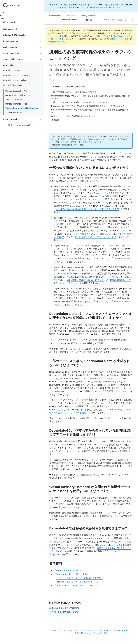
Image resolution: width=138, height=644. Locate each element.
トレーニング (90, 633)
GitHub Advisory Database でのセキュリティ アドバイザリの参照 (87, 209)
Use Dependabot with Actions (18, 95)
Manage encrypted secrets (16, 104)
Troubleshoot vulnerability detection (22, 108)
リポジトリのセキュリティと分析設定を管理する (79, 578)
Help (106, 631)
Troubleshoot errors (14, 112)
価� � (125, 631)
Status (100, 631)
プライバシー (79, 631)
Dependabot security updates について (85, 280)
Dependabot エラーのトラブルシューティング (78, 585)
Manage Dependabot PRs (16, 91)
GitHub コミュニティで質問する (64, 608)
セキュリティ (91, 631)
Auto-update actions (14, 100)
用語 (70, 631)
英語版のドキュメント (99, 7)
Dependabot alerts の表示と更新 (71, 574)
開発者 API (79, 633)
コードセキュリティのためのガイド (18, 125)
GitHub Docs (15, 6)
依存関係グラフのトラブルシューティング (96, 237)
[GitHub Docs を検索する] (115, 20)
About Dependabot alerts (68, 570)
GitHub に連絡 (115, 631)
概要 (105, 633)
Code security (10, 22)
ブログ (99, 633)
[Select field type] (71, 20)
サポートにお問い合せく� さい (64, 612)
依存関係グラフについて (116, 391)
